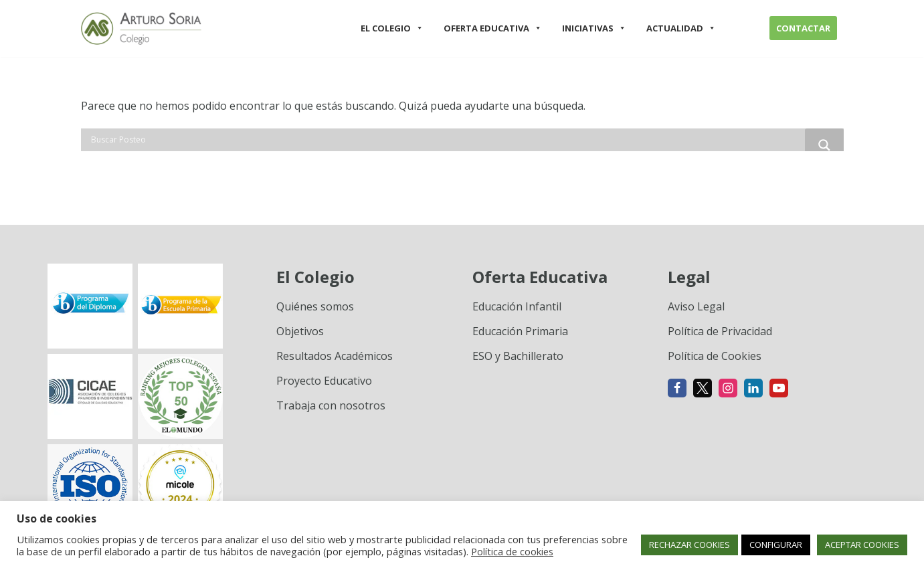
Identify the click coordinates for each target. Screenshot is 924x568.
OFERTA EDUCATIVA (493, 28)
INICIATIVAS (594, 28)
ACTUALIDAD (681, 28)
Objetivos (300, 331)
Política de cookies (512, 551)
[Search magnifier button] (824, 145)
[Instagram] (728, 388)
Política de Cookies (715, 356)
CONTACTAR (803, 28)
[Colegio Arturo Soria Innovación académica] (141, 28)
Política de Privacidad (720, 331)
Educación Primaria (520, 331)
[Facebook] (677, 388)
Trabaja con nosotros (331, 405)
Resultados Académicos (335, 356)
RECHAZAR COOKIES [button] (689, 545)
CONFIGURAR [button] (776, 545)
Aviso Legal (696, 306)
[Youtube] (779, 388)
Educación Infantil (517, 306)
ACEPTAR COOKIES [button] (862, 545)
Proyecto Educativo (324, 381)
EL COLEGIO (392, 28)
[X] (703, 388)
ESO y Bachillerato (518, 356)
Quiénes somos (315, 306)
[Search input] (446, 140)
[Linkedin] (753, 388)
